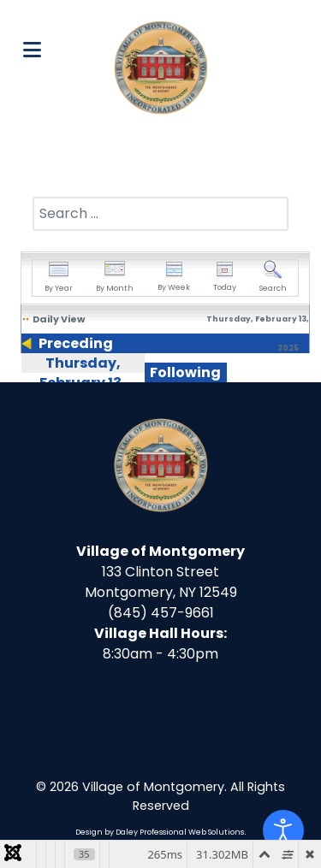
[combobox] (160, 214)
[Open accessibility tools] (283, 830)
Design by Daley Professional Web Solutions (160, 832)
